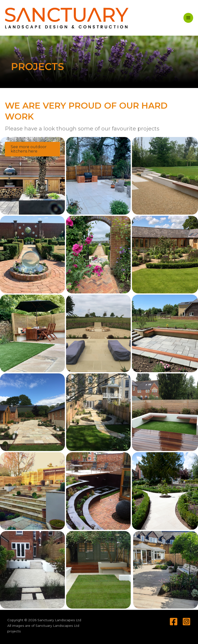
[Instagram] (186, 622)
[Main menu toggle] (188, 18)
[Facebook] (174, 622)
